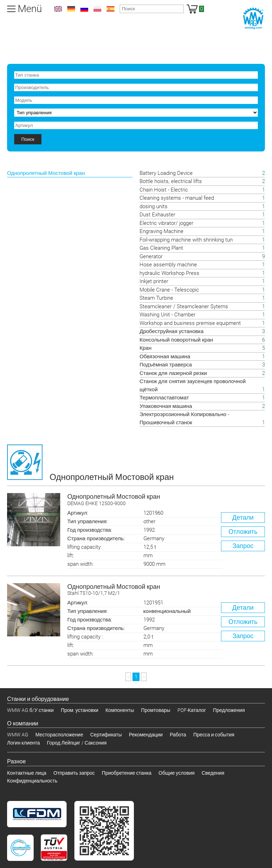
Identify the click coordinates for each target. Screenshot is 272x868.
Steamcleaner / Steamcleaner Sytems (184, 306)
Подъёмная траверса (166, 365)
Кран (146, 348)
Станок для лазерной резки (173, 373)
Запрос (243, 546)
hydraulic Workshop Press (169, 273)
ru (84, 9)
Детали (243, 517)
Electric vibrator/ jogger (166, 223)
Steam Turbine (156, 298)
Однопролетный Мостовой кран (166, 500)
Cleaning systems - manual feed (177, 198)
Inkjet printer (154, 281)
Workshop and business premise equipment (190, 323)
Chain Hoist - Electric (164, 190)
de (71, 9)
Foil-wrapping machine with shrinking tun (186, 240)
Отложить (243, 532)
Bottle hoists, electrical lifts (171, 181)
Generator (151, 256)
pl (97, 9)
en (58, 9)
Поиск (28, 139)
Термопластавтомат (164, 398)
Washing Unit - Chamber (168, 315)
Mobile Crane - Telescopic (169, 290)
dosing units (154, 206)
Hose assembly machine (168, 265)
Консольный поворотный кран (176, 340)
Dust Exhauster (157, 215)
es (110, 9)
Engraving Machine (161, 231)
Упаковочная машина (166, 406)
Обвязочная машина (165, 356)
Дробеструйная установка (171, 331)
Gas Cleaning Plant (161, 248)
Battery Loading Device (166, 173)
